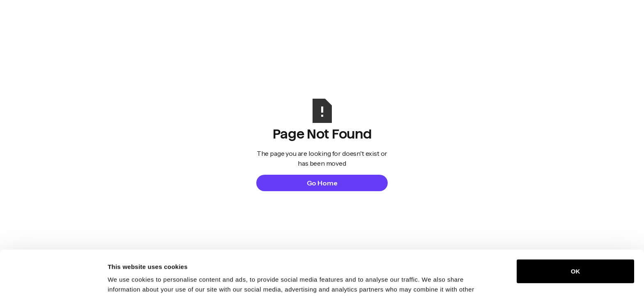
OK (576, 229)
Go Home (322, 183)
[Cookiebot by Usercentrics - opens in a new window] (53, 280)
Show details (126, 280)
